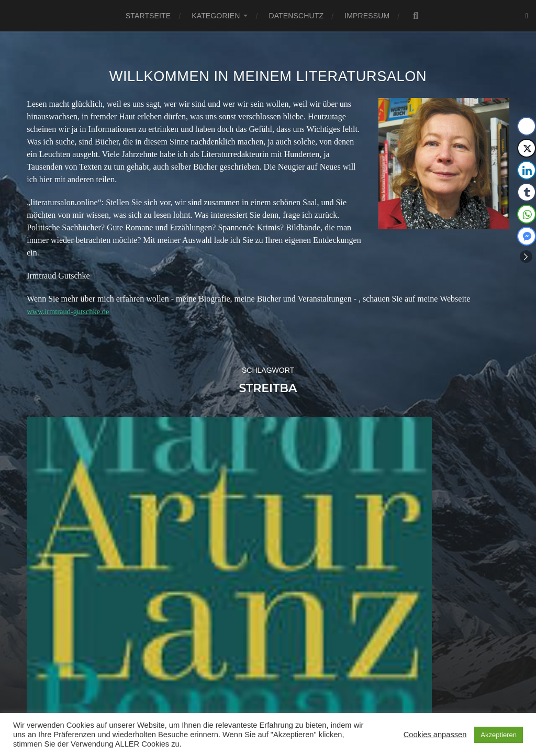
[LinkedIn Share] (527, 170)
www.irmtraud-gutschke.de (72, 311)
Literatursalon (280, 701)
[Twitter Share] (527, 148)
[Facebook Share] (527, 126)
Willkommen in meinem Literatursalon (268, 76)
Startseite (148, 16)
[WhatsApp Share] (527, 214)
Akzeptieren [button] (499, 735)
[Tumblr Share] (527, 192)
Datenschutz (296, 16)
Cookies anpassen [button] (435, 735)
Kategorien (216, 16)
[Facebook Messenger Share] (527, 236)
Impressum (367, 16)
